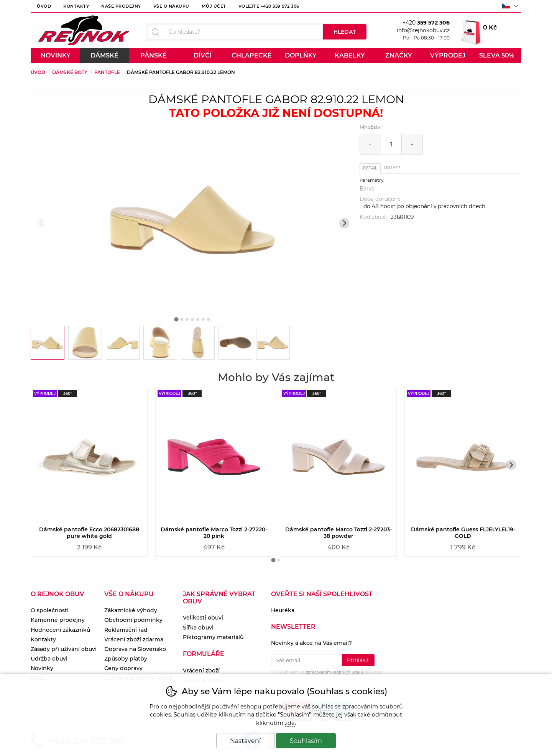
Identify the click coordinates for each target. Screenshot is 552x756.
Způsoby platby (126, 659)
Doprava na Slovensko (135, 649)
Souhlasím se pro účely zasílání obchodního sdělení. (327, 674)
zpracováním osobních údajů (334, 672)
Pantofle (107, 72)
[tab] (177, 319)
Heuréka (283, 610)
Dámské (104, 55)
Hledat (345, 32)
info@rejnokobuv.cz (423, 30)
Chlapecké (252, 55)
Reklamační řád (126, 630)
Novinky (56, 55)
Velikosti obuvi (203, 618)
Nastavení (245, 741)
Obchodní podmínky (133, 620)
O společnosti (50, 610)
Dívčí (203, 55)
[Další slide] (344, 223)
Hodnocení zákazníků (60, 630)
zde (290, 723)
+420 (426, 23)
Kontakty (76, 6)
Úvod (44, 6)
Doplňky (301, 55)
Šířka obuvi (198, 628)
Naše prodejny (121, 6)
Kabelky (350, 55)
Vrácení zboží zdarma (134, 639)
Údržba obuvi (49, 659)
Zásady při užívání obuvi (64, 649)
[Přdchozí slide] (41, 223)
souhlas (323, 707)
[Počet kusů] (391, 144)
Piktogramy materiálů (213, 637)
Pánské (154, 55)
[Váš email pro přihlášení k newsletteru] (306, 660)
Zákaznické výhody (131, 610)
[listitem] (48, 343)
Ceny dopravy (123, 668)
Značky (399, 55)
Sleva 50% (497, 55)
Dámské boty (70, 72)
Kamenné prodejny (58, 620)
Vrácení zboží (201, 671)
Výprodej (448, 55)
